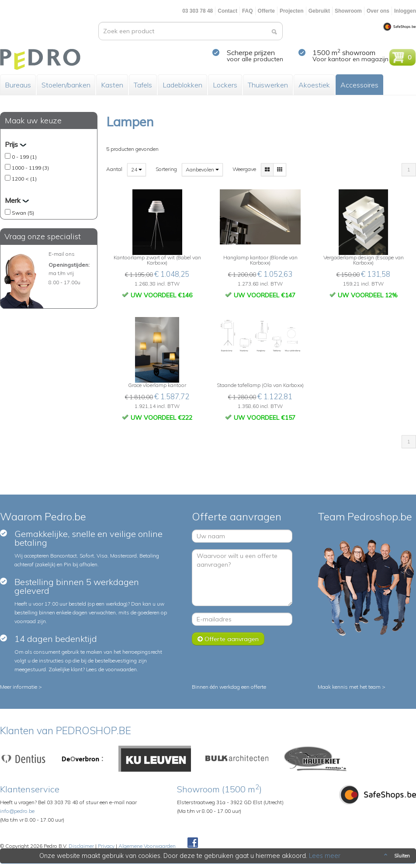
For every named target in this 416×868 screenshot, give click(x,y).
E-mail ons (62, 254)
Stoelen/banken (66, 85)
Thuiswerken (268, 85)
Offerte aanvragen (228, 639)
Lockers (225, 85)
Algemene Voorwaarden (147, 846)
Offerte (266, 11)
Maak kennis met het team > (352, 687)
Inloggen (405, 11)
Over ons (378, 11)
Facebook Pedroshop (193, 843)
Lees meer (325, 856)
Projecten (292, 11)
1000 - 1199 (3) (30, 168)
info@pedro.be (17, 811)
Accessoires (359, 85)
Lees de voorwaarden (111, 669)
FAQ (248, 11)
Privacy (106, 846)
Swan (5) (23, 213)
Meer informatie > (21, 687)
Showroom (348, 11)
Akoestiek (314, 85)
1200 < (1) (24, 179)
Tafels (143, 85)
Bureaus (18, 85)
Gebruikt (319, 11)
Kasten (112, 85)
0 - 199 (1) (24, 157)
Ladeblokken (182, 85)
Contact (227, 11)
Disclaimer (81, 846)
